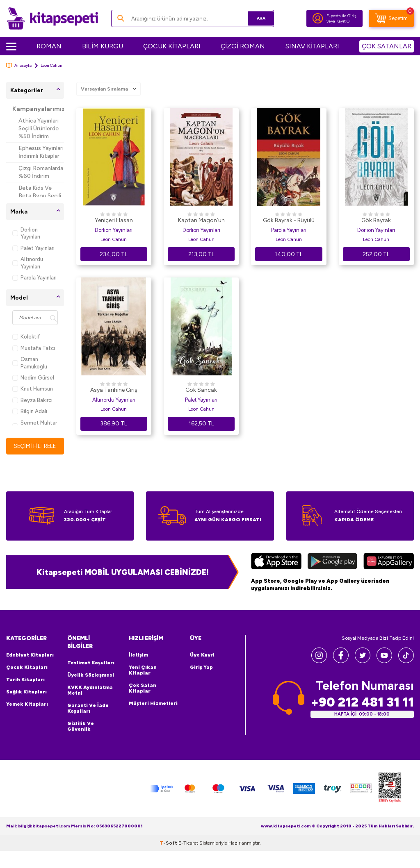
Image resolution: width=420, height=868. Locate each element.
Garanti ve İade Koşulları (88, 708)
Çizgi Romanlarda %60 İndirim (41, 172)
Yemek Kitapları (27, 704)
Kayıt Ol (344, 21)
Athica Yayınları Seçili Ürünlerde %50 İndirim (39, 128)
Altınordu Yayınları (28, 263)
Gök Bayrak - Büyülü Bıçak (289, 221)
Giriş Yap (201, 668)
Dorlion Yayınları (26, 233)
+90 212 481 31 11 (362, 702)
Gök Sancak (201, 390)
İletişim (138, 655)
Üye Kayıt (202, 655)
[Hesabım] (318, 18)
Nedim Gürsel (33, 378)
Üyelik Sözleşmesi (91, 675)
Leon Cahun (114, 239)
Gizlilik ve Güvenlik (81, 726)
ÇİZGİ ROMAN (243, 46)
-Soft (169, 843)
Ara (256, 18)
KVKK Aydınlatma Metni (90, 690)
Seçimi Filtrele (35, 446)
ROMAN (49, 46)
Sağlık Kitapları (26, 692)
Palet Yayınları (33, 248)
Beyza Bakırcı (32, 400)
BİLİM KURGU (103, 46)
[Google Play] (332, 562)
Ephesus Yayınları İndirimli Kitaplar (41, 152)
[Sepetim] (391, 18)
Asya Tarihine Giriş (114, 390)
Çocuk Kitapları (27, 668)
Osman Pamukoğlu (30, 363)
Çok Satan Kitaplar (143, 688)
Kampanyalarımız (38, 109)
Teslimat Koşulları (91, 663)
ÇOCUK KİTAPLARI (172, 46)
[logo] (52, 18)
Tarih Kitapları (25, 680)
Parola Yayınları (34, 278)
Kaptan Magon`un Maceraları (201, 221)
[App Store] (276, 562)
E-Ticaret (188, 843)
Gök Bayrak (376, 220)
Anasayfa (19, 65)
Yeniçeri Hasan (114, 220)
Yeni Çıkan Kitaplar (143, 670)
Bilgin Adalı (30, 411)
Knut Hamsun (33, 389)
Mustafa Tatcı (34, 348)
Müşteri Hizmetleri (153, 704)
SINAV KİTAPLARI (312, 46)
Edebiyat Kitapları (30, 655)
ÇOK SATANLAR (387, 46)
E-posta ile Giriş (341, 16)
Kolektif (26, 337)
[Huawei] (389, 562)
